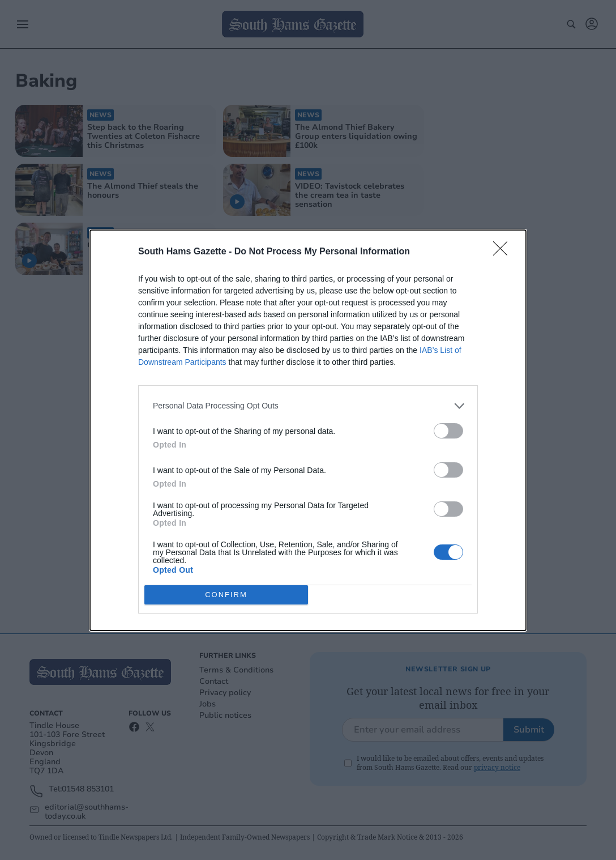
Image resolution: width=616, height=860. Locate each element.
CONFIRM (226, 595)
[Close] (504, 252)
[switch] (448, 431)
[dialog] (308, 430)
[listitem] (308, 406)
